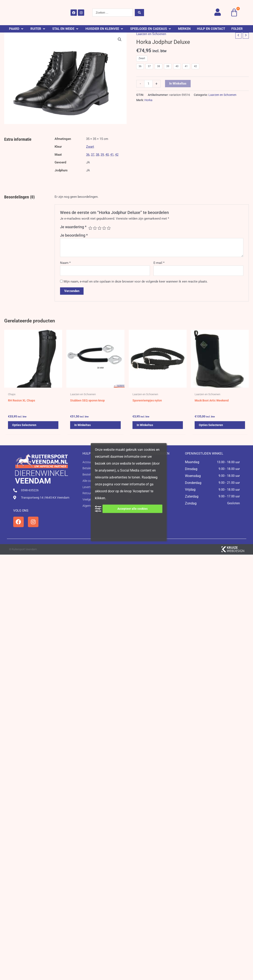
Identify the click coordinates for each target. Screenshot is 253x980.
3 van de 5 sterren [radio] (100, 228)
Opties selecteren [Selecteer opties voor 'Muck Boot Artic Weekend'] (211, 427)
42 (117, 155)
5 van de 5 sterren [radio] (109, 228)
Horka (148, 100)
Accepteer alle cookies (132, 509)
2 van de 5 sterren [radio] (95, 228)
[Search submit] (139, 13)
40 (107, 155)
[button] (17, 29)
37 (93, 155)
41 (112, 155)
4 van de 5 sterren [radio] (104, 228)
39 (102, 155)
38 (97, 155)
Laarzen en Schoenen (151, 34)
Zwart (90, 147)
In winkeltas (178, 83)
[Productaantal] (148, 84)
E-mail (159, 263)
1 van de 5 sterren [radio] (90, 228)
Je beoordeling (74, 235)
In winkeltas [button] (83, 427)
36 (88, 155)
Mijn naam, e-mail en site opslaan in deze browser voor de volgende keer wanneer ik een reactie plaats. (136, 281)
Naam (65, 263)
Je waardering (73, 227)
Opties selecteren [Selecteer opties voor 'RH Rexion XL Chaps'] (25, 427)
